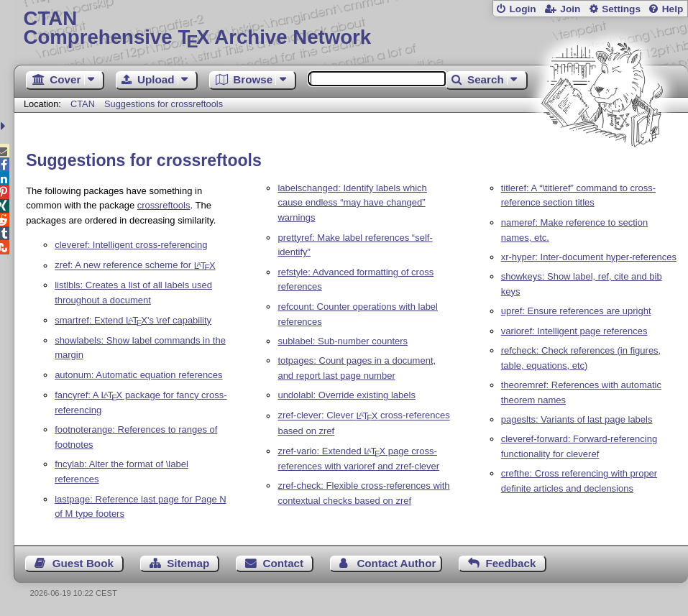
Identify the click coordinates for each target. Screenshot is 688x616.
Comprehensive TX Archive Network (350, 28)
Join (570, 9)
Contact (284, 563)
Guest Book (83, 563)
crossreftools (164, 205)
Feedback (510, 563)
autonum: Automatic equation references (138, 375)
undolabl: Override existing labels (347, 395)
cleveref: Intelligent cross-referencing (131, 245)
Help (673, 9)
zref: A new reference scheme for (135, 266)
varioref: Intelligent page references (574, 331)
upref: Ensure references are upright (576, 311)
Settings (621, 9)
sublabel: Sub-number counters (343, 341)
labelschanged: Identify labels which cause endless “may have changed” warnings (352, 203)
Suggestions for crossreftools (164, 104)
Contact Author (396, 563)
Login (522, 9)
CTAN (83, 104)
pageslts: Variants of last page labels (577, 419)
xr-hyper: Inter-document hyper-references (589, 257)
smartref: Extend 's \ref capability (133, 320)
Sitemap (188, 563)
